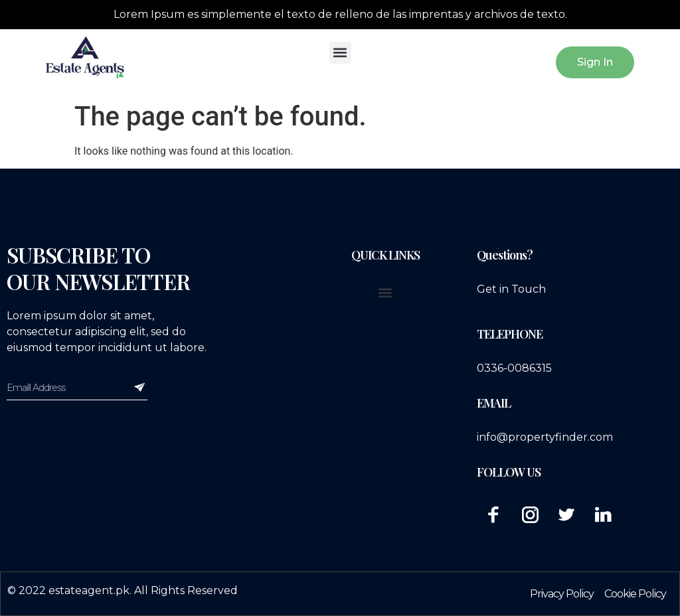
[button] (340, 53)
